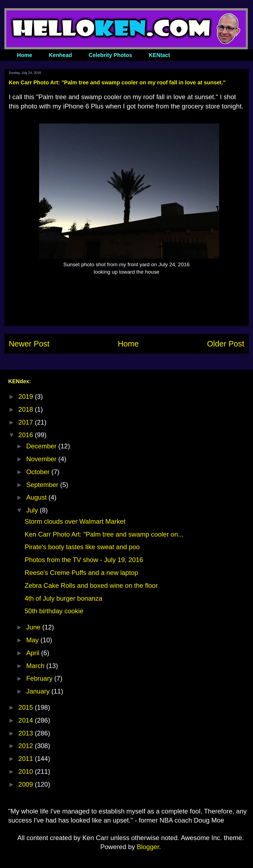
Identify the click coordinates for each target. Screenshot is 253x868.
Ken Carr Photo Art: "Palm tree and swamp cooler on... (104, 534)
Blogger (148, 847)
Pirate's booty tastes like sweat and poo (82, 547)
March (36, 666)
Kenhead (60, 55)
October (39, 472)
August (37, 497)
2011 (27, 759)
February (40, 678)
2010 (27, 771)
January (39, 691)
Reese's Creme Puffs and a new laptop (81, 573)
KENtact (159, 55)
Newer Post (29, 344)
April (34, 653)
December (42, 446)
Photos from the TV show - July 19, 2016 (84, 560)
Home (25, 55)
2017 (27, 422)
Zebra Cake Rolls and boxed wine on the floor (91, 585)
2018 (27, 409)
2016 (27, 435)
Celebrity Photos (110, 55)
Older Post (226, 344)
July (33, 510)
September (43, 485)
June (34, 627)
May (33, 640)
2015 (27, 707)
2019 (27, 396)
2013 (27, 733)
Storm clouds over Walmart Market (75, 521)
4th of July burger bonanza (63, 598)
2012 (27, 746)
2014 (27, 720)
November (42, 459)
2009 (27, 784)
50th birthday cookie (54, 611)
